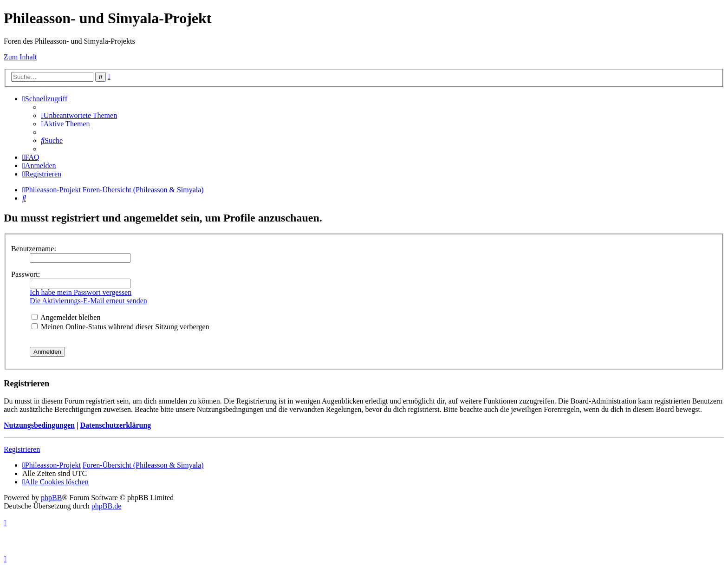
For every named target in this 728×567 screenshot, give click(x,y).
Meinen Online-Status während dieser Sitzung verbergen (120, 327)
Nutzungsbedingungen (39, 425)
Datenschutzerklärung (115, 425)
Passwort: (26, 274)
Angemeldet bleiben (66, 317)
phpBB (51, 498)
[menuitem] (79, 115)
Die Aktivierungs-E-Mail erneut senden (88, 301)
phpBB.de (106, 506)
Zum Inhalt (20, 57)
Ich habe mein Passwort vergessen (81, 292)
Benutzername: (34, 249)
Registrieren (22, 449)
